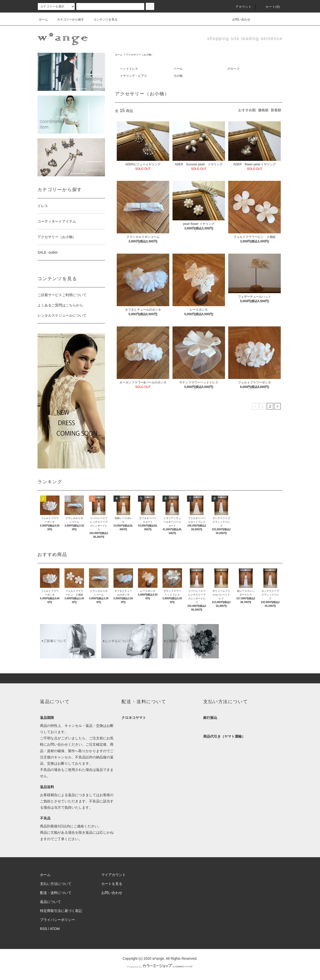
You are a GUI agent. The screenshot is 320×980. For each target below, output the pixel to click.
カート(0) (270, 7)
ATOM (55, 929)
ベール (178, 69)
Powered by (160, 967)
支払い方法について (56, 884)
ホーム (43, 20)
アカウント (241, 7)
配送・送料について (56, 893)
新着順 (276, 110)
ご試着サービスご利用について (62, 295)
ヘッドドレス (129, 69)
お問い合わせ (238, 20)
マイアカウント (113, 875)
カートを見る (112, 884)
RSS (44, 929)
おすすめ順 (247, 110)
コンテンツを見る (102, 20)
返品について (50, 902)
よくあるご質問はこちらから (60, 305)
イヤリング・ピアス (133, 76)
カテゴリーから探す (67, 20)
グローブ (233, 69)
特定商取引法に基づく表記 (61, 911)
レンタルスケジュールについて (62, 315)
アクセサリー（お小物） (140, 55)
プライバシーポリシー (57, 920)
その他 (178, 76)
